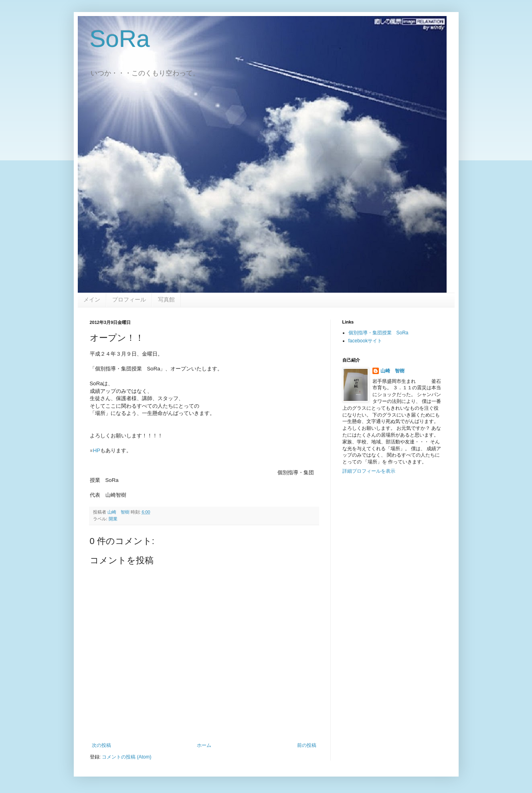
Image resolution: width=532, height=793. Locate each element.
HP (97, 450)
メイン (92, 299)
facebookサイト (365, 341)
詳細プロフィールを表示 (369, 471)
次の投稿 (101, 745)
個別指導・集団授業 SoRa (378, 333)
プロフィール (129, 299)
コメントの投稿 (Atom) (126, 757)
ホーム (204, 745)
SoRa (120, 39)
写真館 (166, 299)
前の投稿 (307, 745)
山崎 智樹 (392, 371)
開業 (113, 519)
